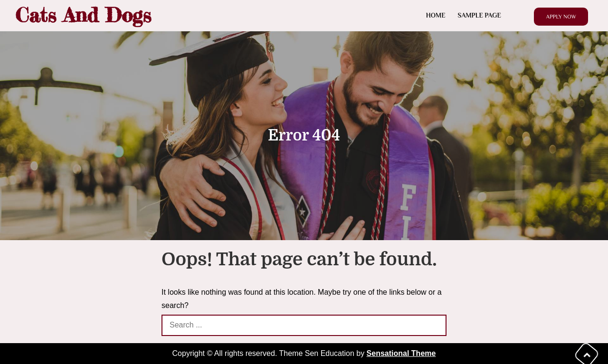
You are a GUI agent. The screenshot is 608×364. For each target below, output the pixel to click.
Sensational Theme (401, 353)
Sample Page (480, 15)
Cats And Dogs (83, 15)
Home (436, 15)
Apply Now (561, 17)
